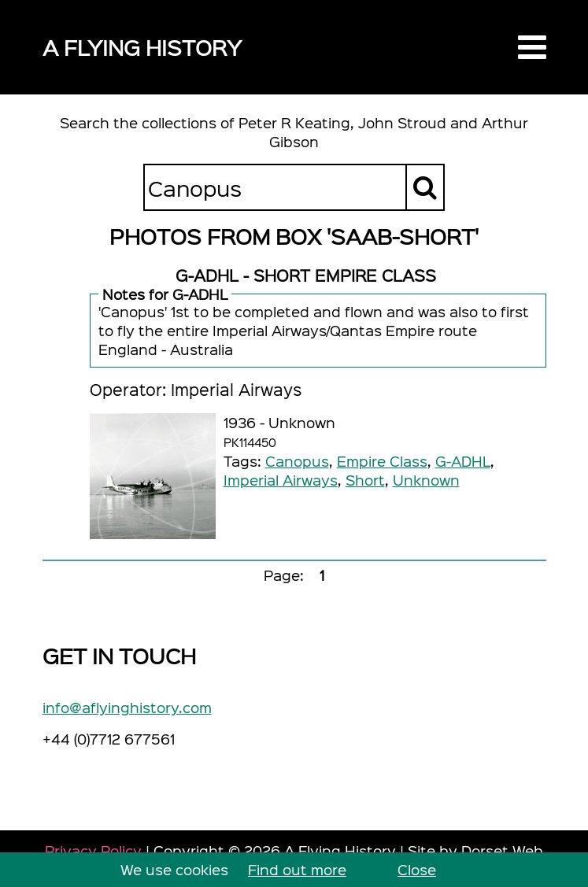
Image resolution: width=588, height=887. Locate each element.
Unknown (426, 480)
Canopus (297, 461)
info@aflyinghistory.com (127, 707)
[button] (532, 47)
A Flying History (142, 47)
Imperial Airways (281, 480)
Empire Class (382, 461)
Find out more (297, 869)
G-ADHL (463, 461)
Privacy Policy (93, 850)
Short (365, 480)
